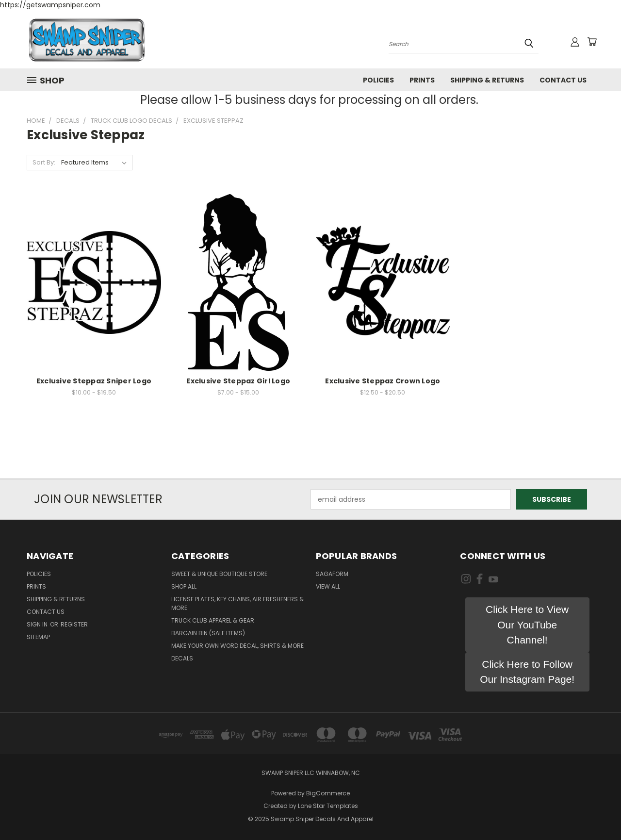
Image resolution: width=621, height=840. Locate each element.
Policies (378, 80)
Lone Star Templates (328, 806)
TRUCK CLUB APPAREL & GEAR (213, 620)
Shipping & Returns (487, 80)
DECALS (182, 658)
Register (74, 624)
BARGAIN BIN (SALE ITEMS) (208, 633)
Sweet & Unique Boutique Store (219, 574)
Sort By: (44, 162)
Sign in (38, 624)
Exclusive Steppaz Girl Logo (238, 381)
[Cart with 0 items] (592, 42)
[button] (527, 625)
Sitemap (38, 637)
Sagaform (332, 574)
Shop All (184, 586)
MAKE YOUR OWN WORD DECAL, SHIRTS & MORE (237, 646)
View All (328, 586)
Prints (422, 80)
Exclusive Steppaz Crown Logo (383, 381)
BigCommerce (328, 793)
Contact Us (563, 80)
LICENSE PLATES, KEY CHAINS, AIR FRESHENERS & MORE (237, 603)
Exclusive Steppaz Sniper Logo (94, 381)
